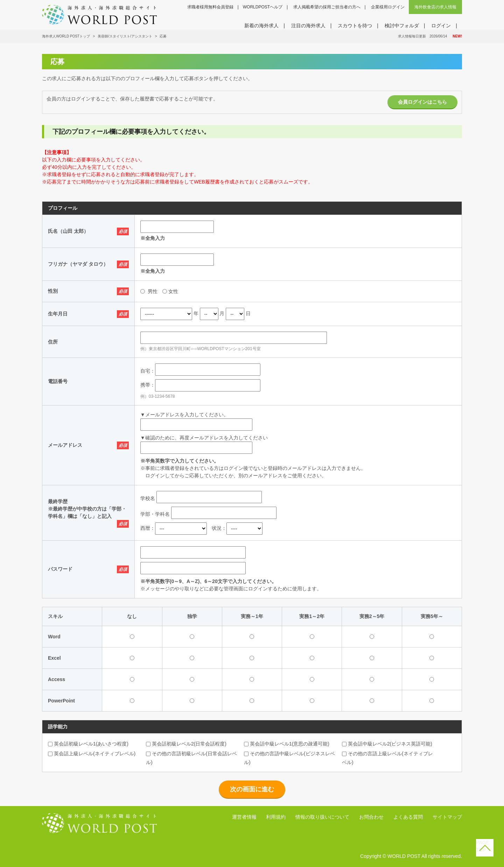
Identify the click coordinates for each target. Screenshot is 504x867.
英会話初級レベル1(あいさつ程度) (88, 744)
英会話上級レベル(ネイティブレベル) (92, 754)
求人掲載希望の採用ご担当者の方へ (327, 7)
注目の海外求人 (308, 26)
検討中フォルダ (402, 26)
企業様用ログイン (388, 7)
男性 (153, 291)
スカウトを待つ (355, 26)
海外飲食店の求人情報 (435, 7)
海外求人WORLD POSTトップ (66, 36)
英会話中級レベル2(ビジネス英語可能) (387, 744)
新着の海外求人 (261, 26)
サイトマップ (447, 817)
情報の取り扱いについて (322, 817)
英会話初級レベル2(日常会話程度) (186, 744)
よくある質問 (408, 817)
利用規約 (276, 817)
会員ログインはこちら (422, 102)
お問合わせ (371, 817)
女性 (173, 291)
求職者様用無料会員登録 (210, 7)
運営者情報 (244, 817)
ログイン (441, 26)
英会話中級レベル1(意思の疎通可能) (287, 744)
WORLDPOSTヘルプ (263, 7)
